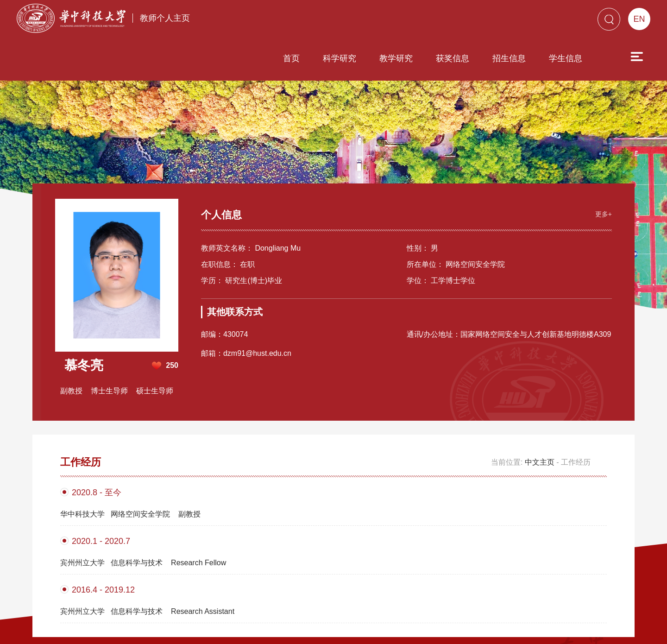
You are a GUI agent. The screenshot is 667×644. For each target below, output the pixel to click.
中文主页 (540, 404)
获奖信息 (400, 22)
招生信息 (456, 22)
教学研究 (343, 22)
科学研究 (287, 22)
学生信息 (513, 22)
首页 (239, 22)
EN (639, 19)
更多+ (598, 153)
